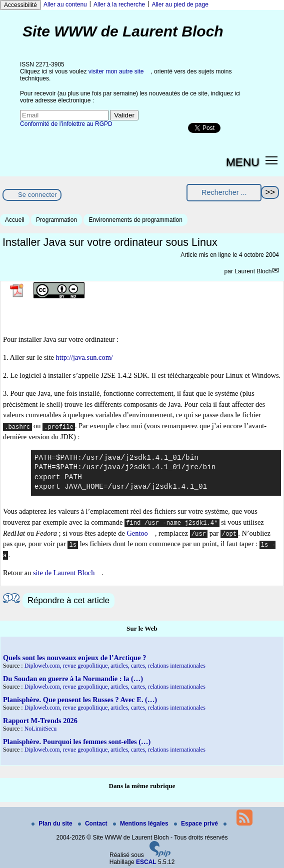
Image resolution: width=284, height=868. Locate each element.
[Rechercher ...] (224, 193)
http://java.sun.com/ (84, 357)
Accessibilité (20, 5)
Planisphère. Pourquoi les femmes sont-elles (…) (77, 742)
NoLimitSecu (41, 729)
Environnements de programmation (135, 220)
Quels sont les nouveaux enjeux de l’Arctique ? (74, 658)
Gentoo (137, 533)
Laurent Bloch (253, 271)
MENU (243, 162)
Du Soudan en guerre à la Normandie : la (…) (73, 679)
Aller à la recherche (119, 4)
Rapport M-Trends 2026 (40, 721)
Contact (93, 824)
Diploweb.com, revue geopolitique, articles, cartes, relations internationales (115, 666)
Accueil (15, 220)
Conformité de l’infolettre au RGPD (66, 124)
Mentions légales (141, 824)
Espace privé (197, 824)
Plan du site (53, 824)
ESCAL (146, 862)
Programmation (56, 220)
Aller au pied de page (180, 4)
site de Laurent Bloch (64, 573)
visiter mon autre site (116, 71)
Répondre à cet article (68, 600)
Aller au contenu (65, 4)
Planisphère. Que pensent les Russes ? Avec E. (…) (80, 700)
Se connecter (37, 195)
